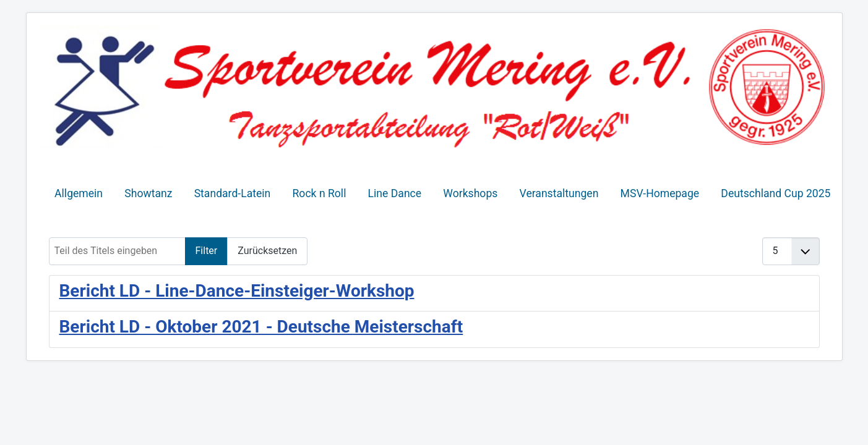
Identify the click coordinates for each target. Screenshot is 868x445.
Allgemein (79, 193)
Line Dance (395, 193)
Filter (207, 251)
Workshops (470, 193)
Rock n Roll (320, 193)
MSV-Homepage (660, 193)
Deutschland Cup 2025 (776, 193)
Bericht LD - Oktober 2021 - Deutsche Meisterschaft (261, 327)
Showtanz (148, 193)
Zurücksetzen (267, 251)
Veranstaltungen (559, 193)
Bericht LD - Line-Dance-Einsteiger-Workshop (237, 291)
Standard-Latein (233, 193)
